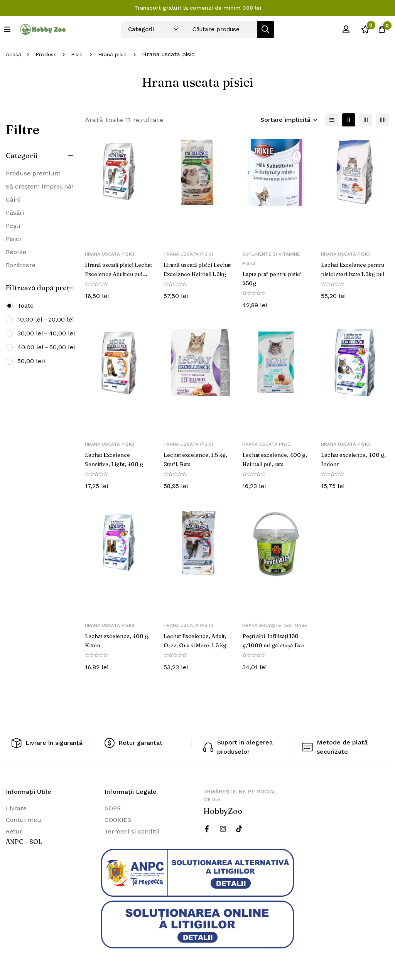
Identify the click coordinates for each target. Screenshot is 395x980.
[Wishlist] (360, 29)
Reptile (16, 252)
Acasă (14, 54)
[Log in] (341, 29)
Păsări (15, 213)
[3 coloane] (366, 120)
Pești (13, 226)
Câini (13, 200)
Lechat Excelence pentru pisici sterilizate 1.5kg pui (354, 274)
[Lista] (332, 120)
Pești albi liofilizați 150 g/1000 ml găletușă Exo (275, 645)
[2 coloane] (349, 120)
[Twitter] (239, 829)
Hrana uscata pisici (110, 254)
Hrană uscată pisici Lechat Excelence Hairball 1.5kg (192, 274)
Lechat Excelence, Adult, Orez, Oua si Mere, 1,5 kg (191, 645)
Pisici (81, 54)
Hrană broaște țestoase (275, 625)
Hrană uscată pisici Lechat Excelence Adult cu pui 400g (113, 274)
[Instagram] (223, 829)
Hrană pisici (118, 54)
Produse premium (33, 173)
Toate (25, 306)
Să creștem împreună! (39, 186)
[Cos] (379, 29)
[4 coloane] (383, 120)
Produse (48, 54)
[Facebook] (207, 829)
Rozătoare (21, 265)
